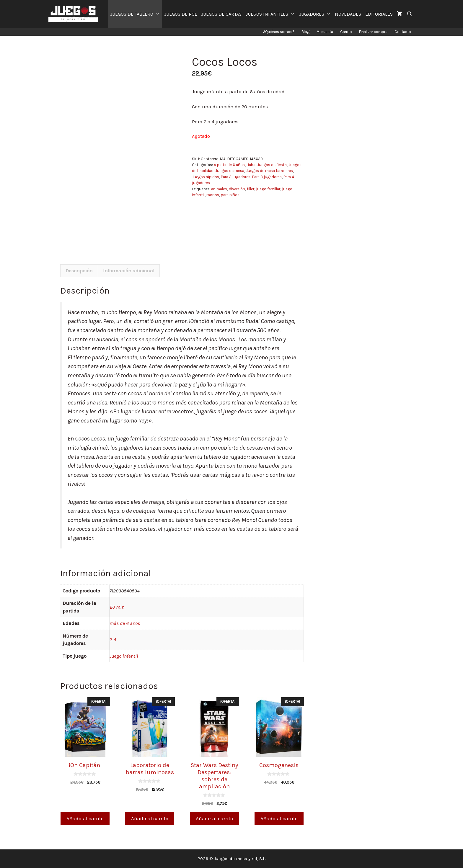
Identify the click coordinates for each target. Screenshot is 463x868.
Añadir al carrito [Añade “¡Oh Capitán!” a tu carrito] (85, 818)
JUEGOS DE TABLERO (136, 14)
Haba (251, 165)
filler (251, 189)
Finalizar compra (373, 32)
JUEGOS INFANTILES (271, 14)
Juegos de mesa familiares (269, 171)
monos (213, 195)
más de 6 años (125, 623)
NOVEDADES (348, 14)
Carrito (346, 32)
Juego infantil (124, 656)
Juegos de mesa (230, 171)
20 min (117, 607)
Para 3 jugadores (267, 177)
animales (219, 189)
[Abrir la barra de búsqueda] (409, 14)
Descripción (79, 271)
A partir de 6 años (229, 165)
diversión (237, 189)
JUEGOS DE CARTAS (221, 14)
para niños (230, 195)
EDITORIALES (379, 14)
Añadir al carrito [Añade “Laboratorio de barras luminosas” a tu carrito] (150, 818)
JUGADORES (316, 14)
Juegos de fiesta (272, 165)
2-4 (113, 639)
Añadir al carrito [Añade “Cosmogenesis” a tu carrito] (279, 818)
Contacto (403, 32)
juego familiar (268, 189)
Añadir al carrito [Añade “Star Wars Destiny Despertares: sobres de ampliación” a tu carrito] (214, 818)
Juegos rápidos (206, 177)
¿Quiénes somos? (279, 32)
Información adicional (129, 271)
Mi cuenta (325, 32)
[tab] (79, 271)
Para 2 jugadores (236, 177)
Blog (305, 32)
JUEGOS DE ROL (181, 14)
